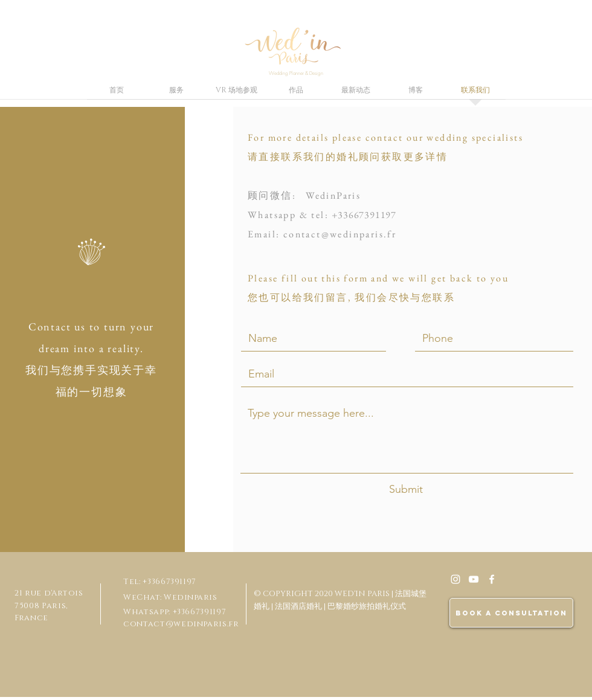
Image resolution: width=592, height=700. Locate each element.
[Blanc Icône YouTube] (474, 579)
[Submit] (406, 490)
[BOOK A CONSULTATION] (511, 613)
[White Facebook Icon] (492, 579)
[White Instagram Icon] (455, 579)
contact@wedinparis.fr (340, 234)
